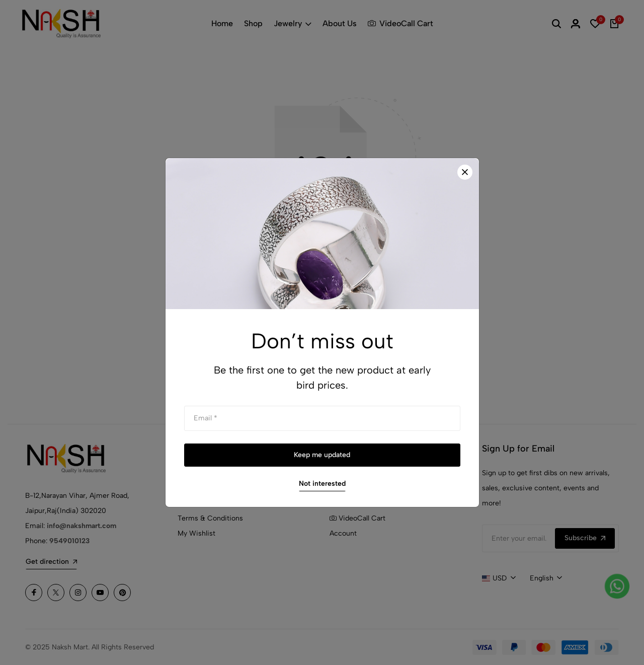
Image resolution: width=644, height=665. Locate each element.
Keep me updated (322, 455)
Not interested (322, 484)
